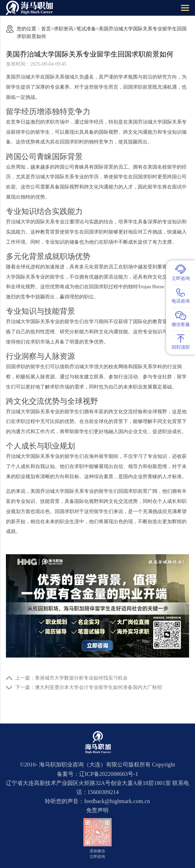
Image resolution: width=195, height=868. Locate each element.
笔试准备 (86, 29)
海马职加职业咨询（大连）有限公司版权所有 (95, 765)
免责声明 (97, 810)
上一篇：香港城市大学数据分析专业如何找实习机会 (72, 678)
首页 (46, 29)
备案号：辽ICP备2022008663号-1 (97, 774)
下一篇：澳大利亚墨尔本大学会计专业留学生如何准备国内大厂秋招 (89, 687)
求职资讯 (63, 29)
